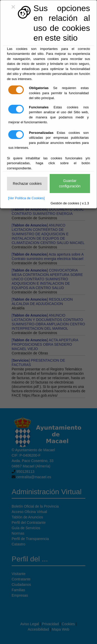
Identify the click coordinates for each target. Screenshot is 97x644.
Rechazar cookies (27, 184)
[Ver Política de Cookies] (26, 198)
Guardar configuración (70, 183)
